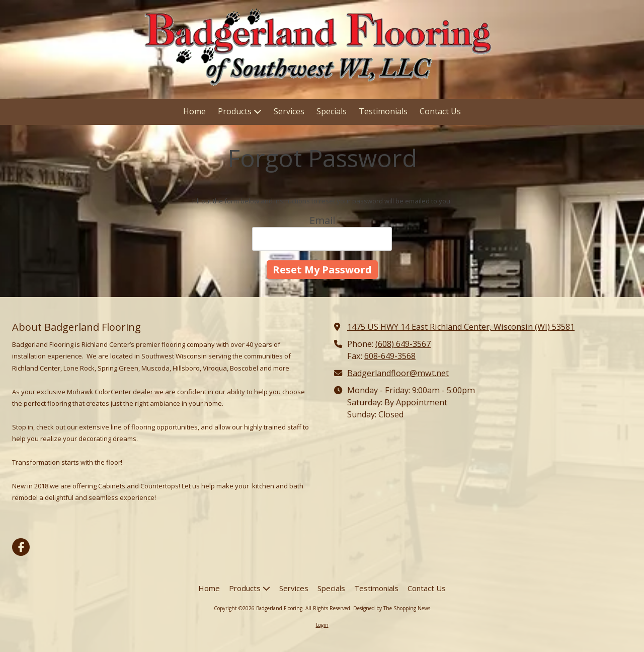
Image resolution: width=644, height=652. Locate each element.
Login (322, 625)
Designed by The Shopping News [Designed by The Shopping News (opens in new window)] (392, 608)
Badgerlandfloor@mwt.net (398, 373)
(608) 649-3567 (403, 344)
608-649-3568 (390, 356)
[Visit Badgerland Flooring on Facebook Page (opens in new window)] (21, 547)
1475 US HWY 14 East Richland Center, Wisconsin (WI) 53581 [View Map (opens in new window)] (461, 327)
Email (322, 220)
